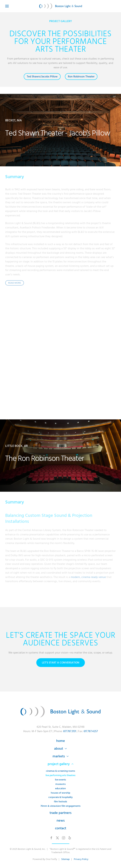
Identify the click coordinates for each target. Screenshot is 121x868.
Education (60, 788)
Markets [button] (61, 756)
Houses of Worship (60, 793)
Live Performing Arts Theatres (60, 775)
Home (61, 741)
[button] (7, 6)
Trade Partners (60, 813)
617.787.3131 (70, 731)
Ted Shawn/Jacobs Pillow (42, 77)
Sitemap (65, 859)
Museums (60, 784)
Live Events (60, 780)
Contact (61, 828)
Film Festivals (60, 802)
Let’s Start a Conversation (61, 663)
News (61, 821)
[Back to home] (60, 6)
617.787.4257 (91, 731)
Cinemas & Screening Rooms (60, 771)
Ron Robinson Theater (81, 77)
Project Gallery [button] (61, 764)
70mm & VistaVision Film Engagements (60, 806)
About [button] (60, 749)
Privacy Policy (81, 859)
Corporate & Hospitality (60, 797)
